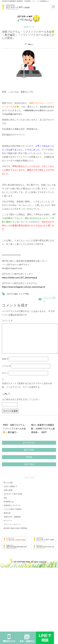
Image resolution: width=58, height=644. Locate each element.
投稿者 (29, 457)
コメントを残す (49, 299)
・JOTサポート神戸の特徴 (12, 494)
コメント (7, 320)
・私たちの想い (8, 483)
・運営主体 (6, 513)
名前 (5, 359)
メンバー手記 (24, 294)
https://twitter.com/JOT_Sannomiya (19, 278)
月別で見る (29, 464)
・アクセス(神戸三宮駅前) (12, 509)
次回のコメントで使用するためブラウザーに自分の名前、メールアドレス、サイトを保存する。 (27, 385)
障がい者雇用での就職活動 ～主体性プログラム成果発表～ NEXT (43, 429)
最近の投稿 (29, 450)
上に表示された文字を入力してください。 (22, 399)
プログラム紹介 (12, 294)
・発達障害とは (8, 502)
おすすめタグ (29, 443)
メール (6, 366)
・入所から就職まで (10, 486)
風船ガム (31, 44)
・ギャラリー (7, 521)
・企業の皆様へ (8, 490)
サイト (5, 373)
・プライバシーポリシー (11, 524)
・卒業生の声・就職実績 (11, 517)
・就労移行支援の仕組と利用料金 (15, 528)
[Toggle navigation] (53, 7)
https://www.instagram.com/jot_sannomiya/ (22, 287)
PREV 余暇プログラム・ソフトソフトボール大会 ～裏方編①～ (15, 429)
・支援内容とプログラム (11, 505)
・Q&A (4, 498)
